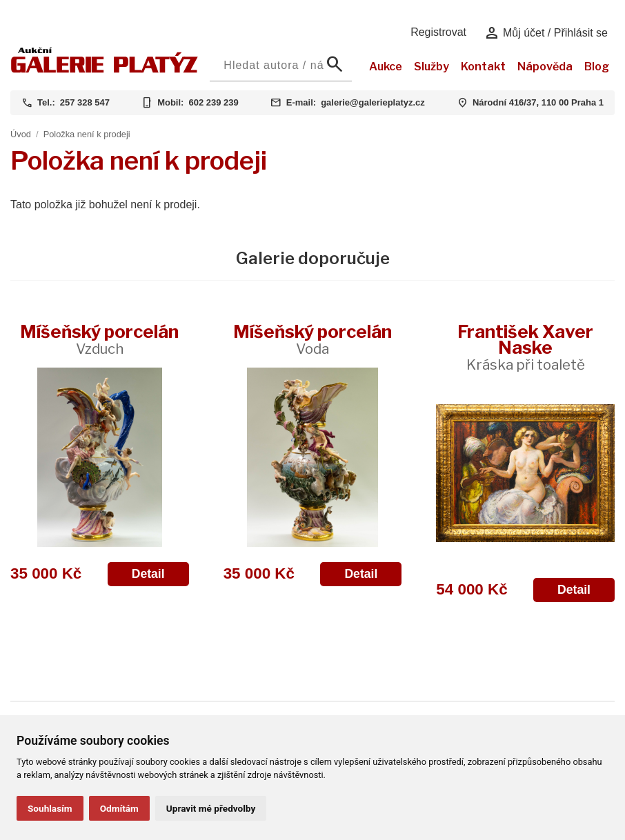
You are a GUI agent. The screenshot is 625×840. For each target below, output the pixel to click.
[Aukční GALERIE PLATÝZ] (105, 69)
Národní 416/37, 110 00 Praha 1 (538, 102)
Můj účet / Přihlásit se (546, 33)
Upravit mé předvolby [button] (211, 808)
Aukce (386, 67)
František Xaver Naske (525, 347)
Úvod (21, 134)
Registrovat (438, 32)
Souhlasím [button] (50, 808)
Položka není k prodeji (87, 134)
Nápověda (545, 67)
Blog (597, 67)
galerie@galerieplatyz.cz (373, 102)
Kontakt (483, 67)
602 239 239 (213, 102)
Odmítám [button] (119, 808)
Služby (431, 67)
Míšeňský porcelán (99, 339)
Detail (148, 574)
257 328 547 (85, 102)
